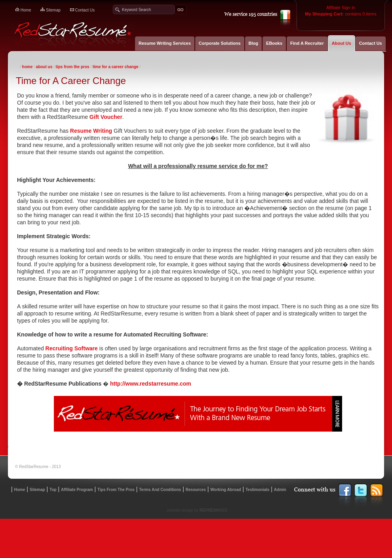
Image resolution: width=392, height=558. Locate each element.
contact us (82, 10)
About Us (342, 43)
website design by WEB (197, 510)
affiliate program (77, 490)
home (23, 10)
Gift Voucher (106, 117)
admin (280, 490)
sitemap (50, 10)
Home (28, 67)
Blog (253, 43)
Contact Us (371, 43)
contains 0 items (341, 12)
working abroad (225, 490)
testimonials (257, 490)
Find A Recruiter (307, 43)
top (53, 490)
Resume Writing (91, 131)
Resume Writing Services (165, 43)
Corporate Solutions (220, 43)
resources (196, 490)
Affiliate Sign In (341, 6)
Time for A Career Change (116, 67)
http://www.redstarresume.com (151, 384)
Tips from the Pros (116, 490)
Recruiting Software (72, 348)
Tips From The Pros (73, 67)
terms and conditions (160, 490)
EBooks (274, 43)
